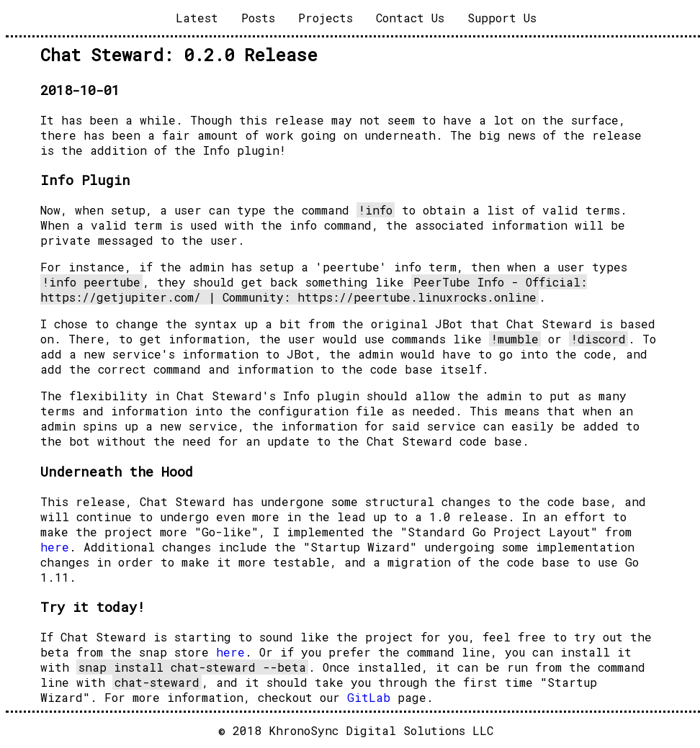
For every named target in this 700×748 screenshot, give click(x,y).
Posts (258, 18)
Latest (197, 18)
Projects (326, 18)
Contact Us (410, 18)
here (55, 547)
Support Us (502, 18)
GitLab (369, 697)
